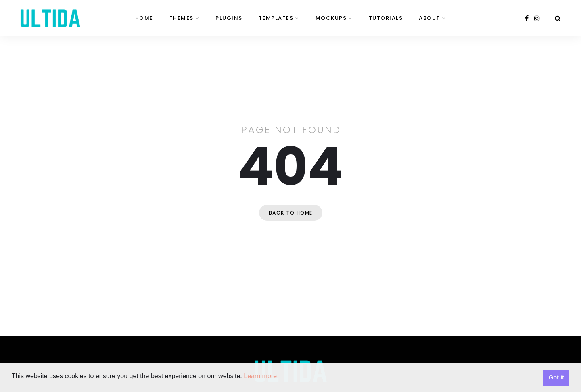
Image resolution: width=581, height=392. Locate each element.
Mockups (331, 18)
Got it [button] (556, 377)
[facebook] (527, 18)
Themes (182, 18)
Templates (276, 18)
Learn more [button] (260, 376)
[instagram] (537, 18)
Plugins (229, 18)
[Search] (558, 18)
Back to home (291, 213)
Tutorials (386, 18)
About (429, 18)
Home (144, 18)
